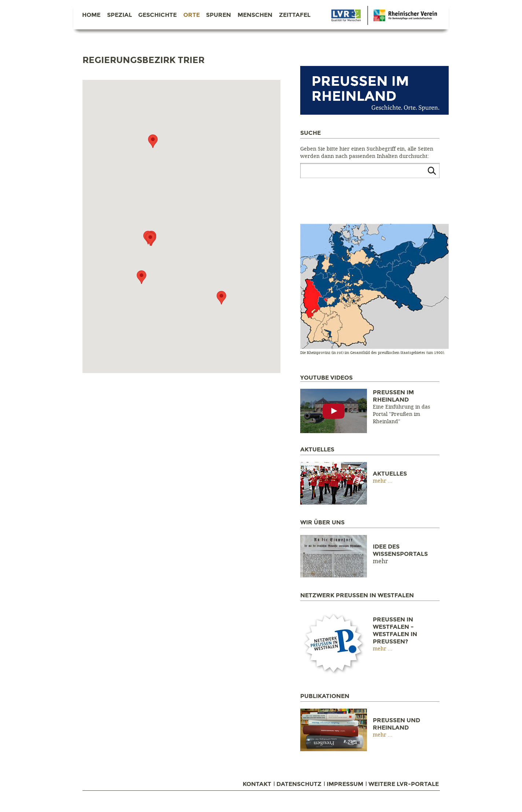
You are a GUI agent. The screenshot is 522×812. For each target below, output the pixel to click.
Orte (192, 15)
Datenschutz (299, 784)
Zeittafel (295, 15)
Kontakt (257, 784)
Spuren (218, 15)
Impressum (345, 784)
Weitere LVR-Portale (404, 784)
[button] (141, 277)
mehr (380, 481)
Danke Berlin (346, 15)
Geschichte (157, 15)
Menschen (255, 15)
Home (91, 15)
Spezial (120, 15)
